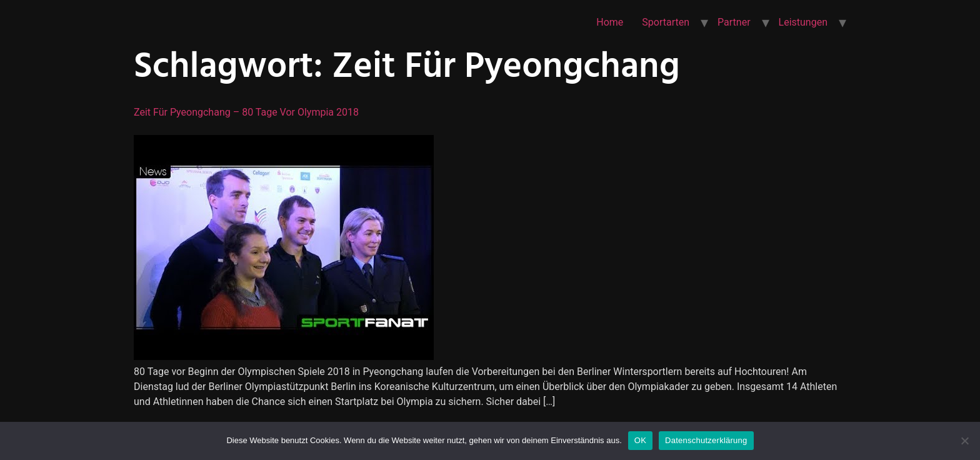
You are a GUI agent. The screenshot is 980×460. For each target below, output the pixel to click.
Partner (734, 22)
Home (610, 22)
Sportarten (666, 22)
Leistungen (803, 22)
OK (640, 440)
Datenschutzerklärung (706, 440)
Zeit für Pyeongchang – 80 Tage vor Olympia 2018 (246, 112)
